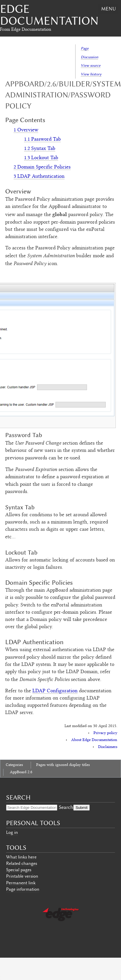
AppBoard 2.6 (21, 772)
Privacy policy (105, 733)
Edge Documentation (49, 15)
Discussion (89, 57)
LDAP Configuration (55, 691)
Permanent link (21, 883)
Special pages (19, 870)
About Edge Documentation (94, 740)
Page (85, 48)
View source (91, 65)
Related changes (22, 863)
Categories (14, 765)
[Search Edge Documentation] (32, 808)
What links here (21, 857)
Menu (108, 9)
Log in (12, 832)
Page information (23, 889)
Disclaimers (108, 747)
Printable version (22, 876)
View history (91, 74)
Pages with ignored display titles (63, 765)
